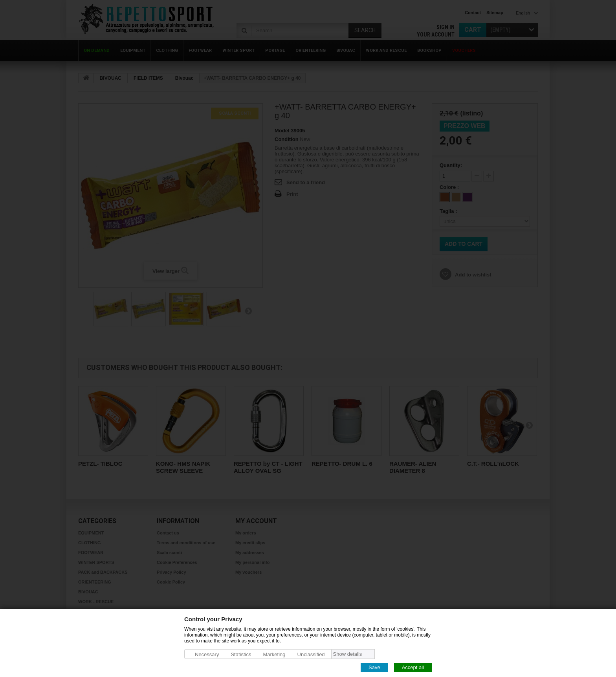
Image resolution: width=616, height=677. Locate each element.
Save (374, 667)
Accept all (413, 667)
